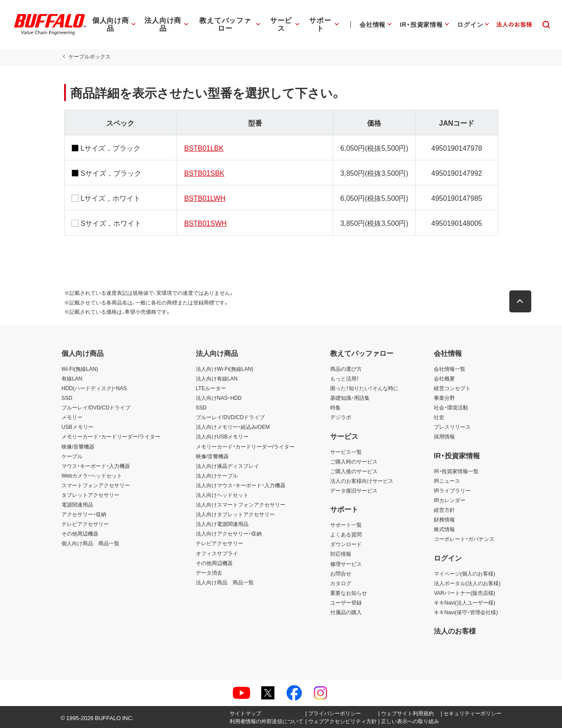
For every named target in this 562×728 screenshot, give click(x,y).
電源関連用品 (77, 504)
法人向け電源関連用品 (222, 524)
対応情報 (341, 554)
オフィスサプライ (217, 553)
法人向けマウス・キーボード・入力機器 (241, 485)
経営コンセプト (452, 388)
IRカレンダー (450, 500)
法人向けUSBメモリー (222, 436)
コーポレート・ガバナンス (464, 539)
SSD (67, 398)
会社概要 (444, 378)
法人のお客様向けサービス (362, 481)
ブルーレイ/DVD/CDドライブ (96, 407)
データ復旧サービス (354, 490)
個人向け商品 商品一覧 (90, 543)
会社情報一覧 (450, 369)
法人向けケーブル (217, 475)
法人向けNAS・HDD (219, 398)
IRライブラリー (452, 490)
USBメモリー (77, 427)
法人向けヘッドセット (222, 495)
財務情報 (444, 519)
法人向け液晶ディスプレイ (227, 466)
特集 (335, 407)
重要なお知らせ (349, 593)
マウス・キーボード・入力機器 (96, 466)
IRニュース (447, 481)
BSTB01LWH (204, 198)
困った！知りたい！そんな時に (364, 388)
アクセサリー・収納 (84, 514)
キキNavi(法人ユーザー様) (465, 602)
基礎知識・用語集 (350, 398)
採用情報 (444, 436)
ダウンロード (346, 544)
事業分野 (444, 398)
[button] (522, 301)
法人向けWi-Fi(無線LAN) (225, 369)
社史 (439, 417)
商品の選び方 (346, 369)
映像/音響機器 (78, 446)
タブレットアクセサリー (90, 495)
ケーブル (72, 456)
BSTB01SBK (203, 173)
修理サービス (346, 564)
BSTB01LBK (203, 148)
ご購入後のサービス (354, 471)
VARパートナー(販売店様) (465, 593)
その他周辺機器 (80, 533)
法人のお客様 (455, 630)
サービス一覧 (346, 452)
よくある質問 (346, 534)
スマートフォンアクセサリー (96, 485)
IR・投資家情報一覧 (456, 471)
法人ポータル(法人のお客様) (467, 583)
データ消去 (209, 572)
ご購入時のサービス (354, 461)
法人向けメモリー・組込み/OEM (233, 427)
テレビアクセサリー (85, 524)
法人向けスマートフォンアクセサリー (241, 504)
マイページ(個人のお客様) (465, 573)
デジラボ (341, 417)
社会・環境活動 (451, 407)
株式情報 (444, 529)
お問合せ (341, 573)
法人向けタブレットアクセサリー (235, 514)
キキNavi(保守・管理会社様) (466, 612)
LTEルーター (211, 388)
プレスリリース (452, 427)
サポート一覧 (346, 525)
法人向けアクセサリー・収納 (229, 533)
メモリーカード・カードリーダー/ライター (111, 436)
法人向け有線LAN (217, 378)
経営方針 (444, 510)
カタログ (341, 583)
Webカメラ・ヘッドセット (92, 475)
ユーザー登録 (346, 602)
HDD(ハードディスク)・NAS (94, 388)
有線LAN (72, 378)
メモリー (72, 417)
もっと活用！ (345, 378)
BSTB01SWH (204, 223)
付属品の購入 (346, 612)
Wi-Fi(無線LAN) (80, 369)
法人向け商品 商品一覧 (225, 582)
